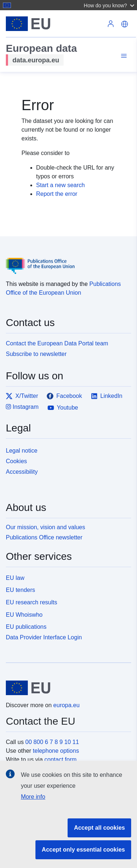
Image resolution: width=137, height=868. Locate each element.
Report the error (57, 194)
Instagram (22, 407)
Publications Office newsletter (44, 537)
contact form (61, 759)
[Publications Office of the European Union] (66, 260)
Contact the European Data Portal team (57, 343)
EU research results (32, 602)
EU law (15, 578)
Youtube (63, 408)
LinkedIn (107, 396)
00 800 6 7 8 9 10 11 (52, 742)
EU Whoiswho (24, 615)
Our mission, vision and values (45, 527)
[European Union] (66, 688)
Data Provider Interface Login (44, 637)
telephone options (56, 751)
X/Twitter (22, 396)
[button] (110, 5)
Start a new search (60, 185)
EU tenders (20, 590)
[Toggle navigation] (123, 56)
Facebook (64, 396)
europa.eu (66, 705)
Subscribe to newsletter (36, 354)
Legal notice (22, 451)
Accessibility (22, 472)
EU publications (26, 627)
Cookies (16, 461)
